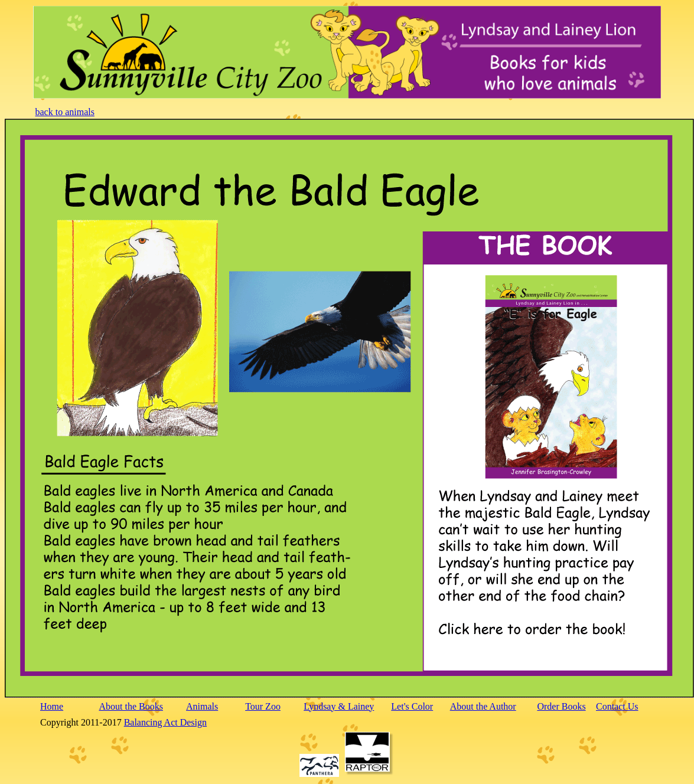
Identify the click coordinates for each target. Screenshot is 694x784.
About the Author (483, 706)
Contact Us (617, 706)
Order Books (561, 706)
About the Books (131, 706)
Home (52, 706)
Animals (202, 706)
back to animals (65, 112)
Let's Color (412, 706)
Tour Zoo (263, 706)
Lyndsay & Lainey (339, 706)
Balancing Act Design (165, 722)
